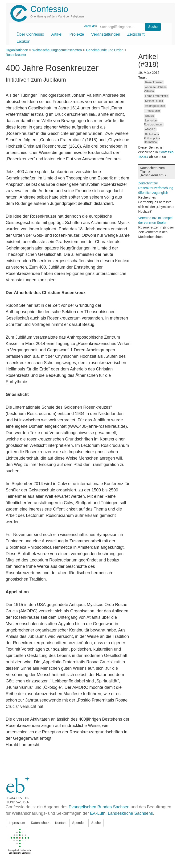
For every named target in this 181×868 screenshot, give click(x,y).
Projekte (77, 34)
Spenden (79, 823)
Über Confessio (30, 34)
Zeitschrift (136, 34)
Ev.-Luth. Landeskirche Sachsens (121, 813)
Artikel (57, 34)
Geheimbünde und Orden (105, 50)
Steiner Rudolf (154, 101)
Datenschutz (40, 823)
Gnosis (150, 116)
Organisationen (17, 50)
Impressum (17, 823)
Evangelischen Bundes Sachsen (99, 807)
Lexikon (23, 41)
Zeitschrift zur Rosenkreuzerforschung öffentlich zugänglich (156, 188)
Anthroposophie (155, 106)
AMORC (150, 129)
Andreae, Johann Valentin (155, 89)
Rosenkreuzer (16, 55)
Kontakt (61, 823)
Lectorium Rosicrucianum (153, 123)
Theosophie (153, 111)
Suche (96, 823)
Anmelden (90, 26)
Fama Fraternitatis (157, 96)
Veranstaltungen (106, 34)
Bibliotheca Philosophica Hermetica (152, 138)
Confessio (49, 9)
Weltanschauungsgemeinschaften (57, 50)
